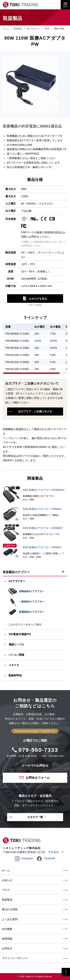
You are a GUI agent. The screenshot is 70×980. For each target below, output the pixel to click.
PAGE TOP (66, 972)
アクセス (53, 852)
